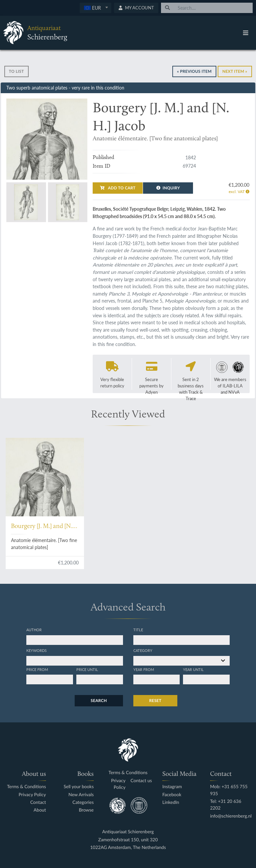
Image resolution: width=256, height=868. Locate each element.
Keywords (36, 650)
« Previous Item (194, 71)
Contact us (141, 781)
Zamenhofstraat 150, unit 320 (128, 840)
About (40, 810)
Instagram (172, 787)
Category (143, 650)
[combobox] (95, 8)
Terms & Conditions (26, 787)
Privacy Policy (32, 795)
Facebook (172, 795)
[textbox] (95, 8)
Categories (83, 802)
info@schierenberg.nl (231, 816)
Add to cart (118, 188)
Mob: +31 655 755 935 (229, 790)
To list (16, 71)
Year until (193, 669)
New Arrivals (81, 795)
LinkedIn (171, 802)
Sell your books (79, 787)
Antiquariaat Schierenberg (128, 832)
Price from (37, 669)
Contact (38, 802)
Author (34, 630)
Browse (86, 810)
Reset (155, 701)
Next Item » (235, 71)
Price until (87, 669)
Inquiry (168, 188)
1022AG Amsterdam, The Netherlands (128, 847)
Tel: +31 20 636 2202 (226, 805)
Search (99, 701)
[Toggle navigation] (246, 33)
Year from (144, 669)
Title (138, 630)
